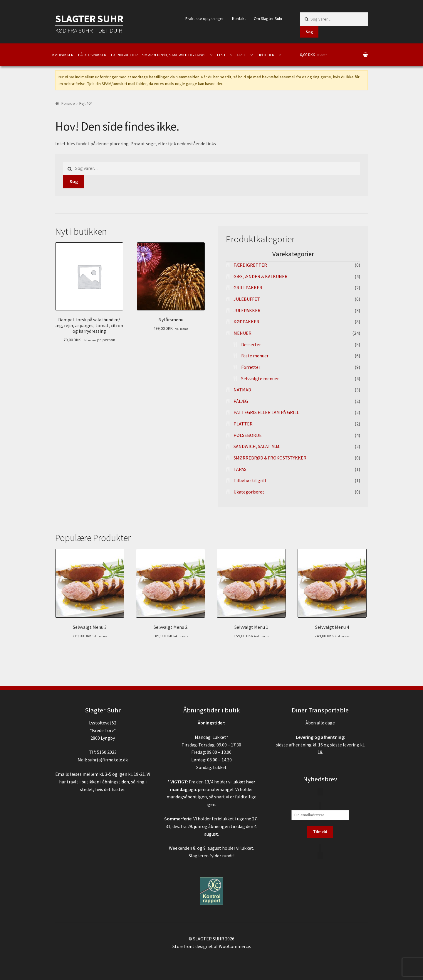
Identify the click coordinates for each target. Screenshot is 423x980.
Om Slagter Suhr (268, 18)
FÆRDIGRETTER (124, 55)
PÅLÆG (241, 401)
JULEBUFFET (247, 299)
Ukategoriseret (249, 492)
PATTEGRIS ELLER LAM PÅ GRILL (266, 412)
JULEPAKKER (247, 310)
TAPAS (240, 469)
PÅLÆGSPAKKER (92, 55)
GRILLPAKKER (248, 288)
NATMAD (242, 390)
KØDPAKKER (63, 55)
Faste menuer (255, 356)
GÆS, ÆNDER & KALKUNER (261, 276)
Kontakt (239, 18)
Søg (309, 32)
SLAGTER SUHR (89, 19)
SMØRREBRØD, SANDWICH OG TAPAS (174, 55)
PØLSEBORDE (248, 435)
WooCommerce (234, 946)
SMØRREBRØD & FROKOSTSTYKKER (270, 458)
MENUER (242, 333)
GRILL (241, 55)
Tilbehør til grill (250, 480)
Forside (68, 103)
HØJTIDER (266, 55)
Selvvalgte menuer (260, 379)
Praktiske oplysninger (205, 18)
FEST (221, 55)
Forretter (251, 367)
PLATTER (243, 424)
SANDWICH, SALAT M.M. (257, 446)
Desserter (251, 344)
